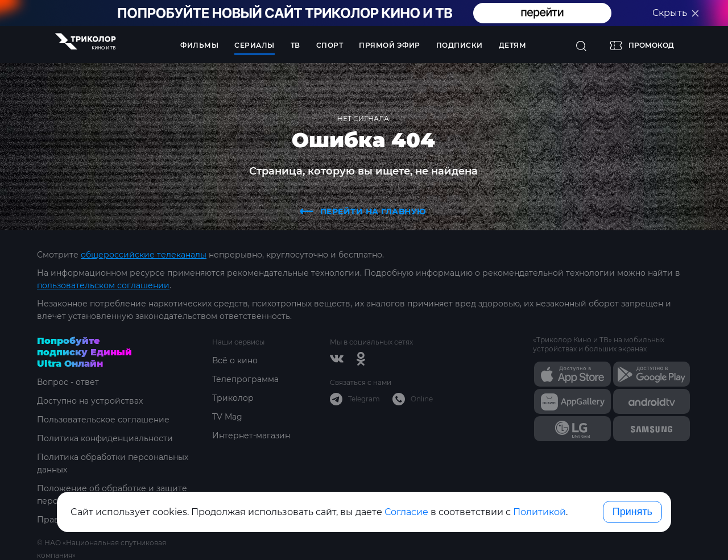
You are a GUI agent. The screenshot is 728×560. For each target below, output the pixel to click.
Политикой (539, 512)
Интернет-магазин (251, 435)
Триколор (233, 398)
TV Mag (227, 417)
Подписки (460, 45)
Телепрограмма (245, 379)
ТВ (295, 45)
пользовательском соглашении (103, 285)
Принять (632, 512)
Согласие (406, 512)
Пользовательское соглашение (103, 420)
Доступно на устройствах (90, 401)
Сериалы (255, 45)
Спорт (330, 45)
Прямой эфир (390, 45)
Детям (513, 45)
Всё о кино (235, 360)
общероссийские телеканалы (144, 255)
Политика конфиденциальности (105, 438)
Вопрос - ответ (68, 382)
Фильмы (199, 45)
